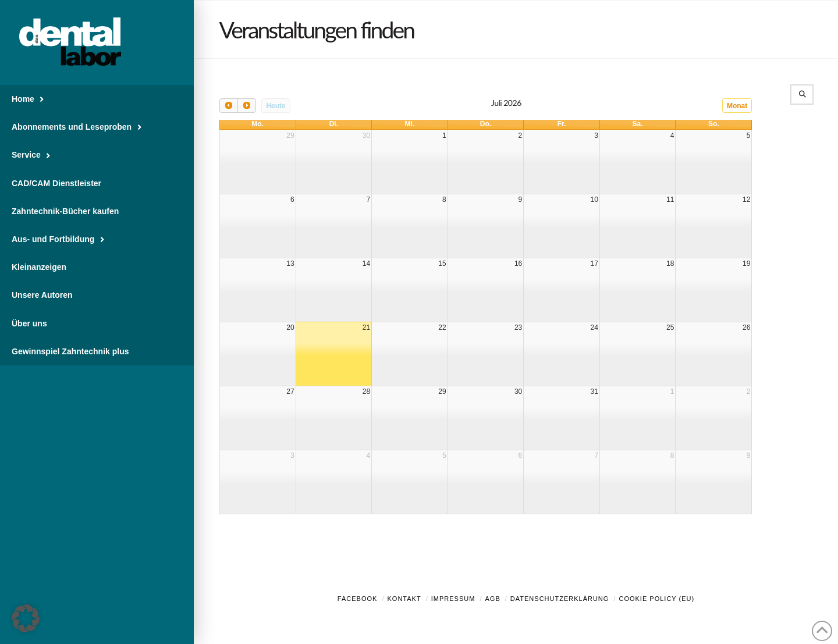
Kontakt (404, 599)
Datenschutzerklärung (560, 599)
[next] (247, 106)
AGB (492, 599)
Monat (737, 106)
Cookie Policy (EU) (656, 599)
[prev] (229, 106)
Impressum (453, 599)
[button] (26, 618)
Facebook (358, 599)
